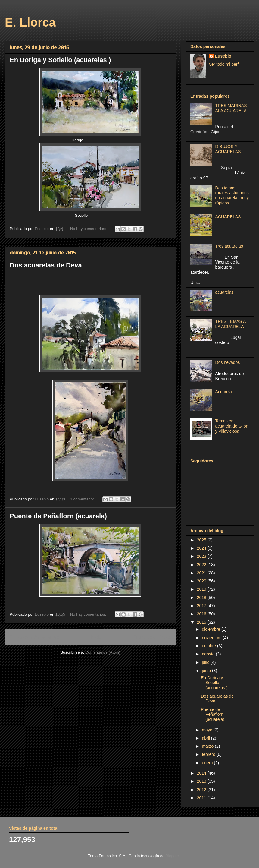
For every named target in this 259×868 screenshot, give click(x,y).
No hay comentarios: (89, 229)
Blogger (172, 856)
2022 (202, 565)
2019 (202, 589)
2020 (202, 581)
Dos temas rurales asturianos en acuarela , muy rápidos (232, 195)
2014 (202, 773)
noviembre (212, 638)
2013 (202, 781)
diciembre (212, 629)
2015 (202, 622)
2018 (202, 598)
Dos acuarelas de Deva (46, 265)
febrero (209, 754)
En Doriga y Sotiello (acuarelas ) (60, 60)
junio (207, 671)
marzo (208, 746)
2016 (202, 614)
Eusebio (223, 56)
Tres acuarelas (229, 246)
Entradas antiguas (152, 637)
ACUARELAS (228, 217)
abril (206, 738)
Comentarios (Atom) (103, 652)
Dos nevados (228, 362)
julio (206, 662)
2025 (202, 540)
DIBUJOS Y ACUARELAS (228, 149)
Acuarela (224, 392)
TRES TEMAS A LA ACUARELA (231, 324)
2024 (202, 548)
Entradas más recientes (34, 637)
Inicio (96, 637)
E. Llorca (30, 22)
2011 (202, 798)
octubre (209, 646)
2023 (202, 556)
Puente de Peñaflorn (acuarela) (58, 516)
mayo (208, 730)
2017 (202, 606)
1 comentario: (83, 499)
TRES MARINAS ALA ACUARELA (231, 108)
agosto (209, 654)
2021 (202, 573)
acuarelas (225, 292)
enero (208, 763)
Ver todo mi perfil (225, 64)
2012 (202, 790)
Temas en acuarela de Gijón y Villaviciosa (232, 426)
